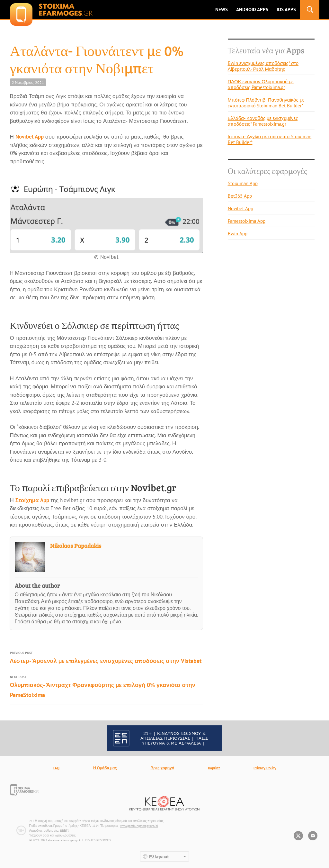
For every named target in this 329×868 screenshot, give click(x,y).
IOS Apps (286, 9)
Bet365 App (240, 196)
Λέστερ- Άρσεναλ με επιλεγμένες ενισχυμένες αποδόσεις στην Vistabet (106, 657)
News (222, 9)
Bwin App (238, 234)
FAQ (56, 768)
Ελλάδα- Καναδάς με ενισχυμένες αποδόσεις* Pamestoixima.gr (263, 121)
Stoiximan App (243, 183)
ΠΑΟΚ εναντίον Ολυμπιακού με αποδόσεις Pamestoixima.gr (261, 84)
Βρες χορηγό (163, 768)
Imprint (214, 768)
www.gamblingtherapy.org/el (139, 826)
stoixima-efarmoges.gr (51, 10)
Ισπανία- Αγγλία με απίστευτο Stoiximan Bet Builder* (270, 139)
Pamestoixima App (247, 221)
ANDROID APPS (252, 9)
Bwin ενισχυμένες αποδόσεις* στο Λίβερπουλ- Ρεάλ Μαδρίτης (263, 66)
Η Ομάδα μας (105, 768)
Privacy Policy (265, 768)
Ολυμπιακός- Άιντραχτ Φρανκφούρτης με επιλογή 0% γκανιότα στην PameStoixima (106, 686)
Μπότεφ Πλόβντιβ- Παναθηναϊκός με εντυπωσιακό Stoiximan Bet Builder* (266, 103)
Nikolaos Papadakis (76, 546)
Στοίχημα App (32, 500)
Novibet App (30, 137)
